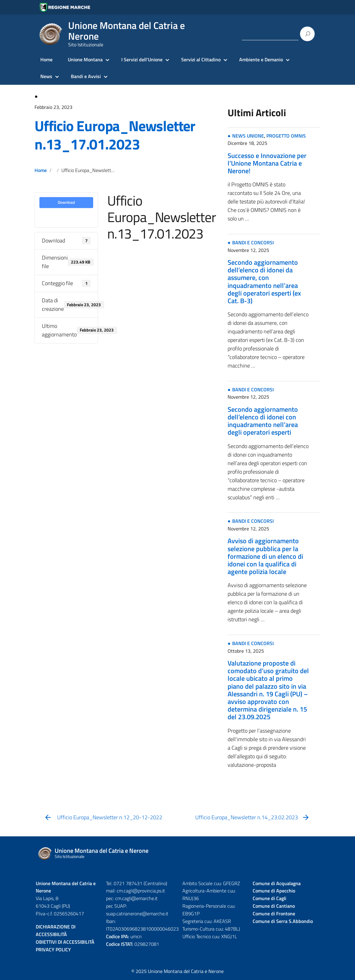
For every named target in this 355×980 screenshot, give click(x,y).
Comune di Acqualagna (277, 883)
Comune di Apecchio (274, 891)
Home (46, 59)
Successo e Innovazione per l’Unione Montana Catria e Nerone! (267, 163)
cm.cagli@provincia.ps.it (141, 891)
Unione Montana (85, 59)
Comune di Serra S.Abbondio (283, 921)
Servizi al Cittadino (201, 59)
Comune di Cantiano (274, 906)
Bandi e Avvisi (86, 76)
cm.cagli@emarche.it (136, 898)
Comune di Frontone (274, 914)
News (46, 76)
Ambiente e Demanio (261, 59)
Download (66, 202)
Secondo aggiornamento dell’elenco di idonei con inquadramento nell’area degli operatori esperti (263, 421)
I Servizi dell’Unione (142, 59)
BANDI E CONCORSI (253, 242)
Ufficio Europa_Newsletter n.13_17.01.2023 (115, 135)
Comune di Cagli (269, 898)
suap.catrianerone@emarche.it (137, 914)
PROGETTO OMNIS (286, 136)
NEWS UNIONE (248, 136)
